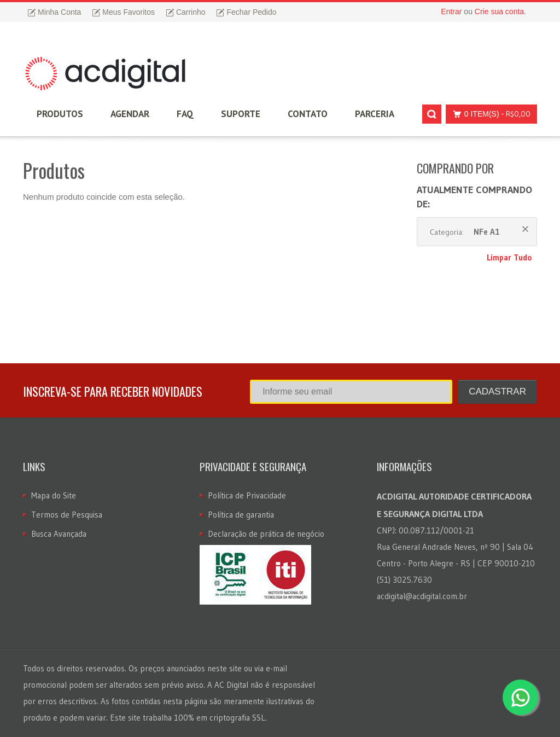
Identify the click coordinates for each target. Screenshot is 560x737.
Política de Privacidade (247, 495)
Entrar (451, 11)
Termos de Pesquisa (67, 515)
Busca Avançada (59, 534)
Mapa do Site (54, 495)
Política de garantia (241, 515)
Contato (308, 114)
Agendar (130, 114)
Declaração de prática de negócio (266, 534)
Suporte (241, 114)
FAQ (185, 114)
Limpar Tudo (509, 257)
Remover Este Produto (525, 229)
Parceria (375, 114)
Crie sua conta (499, 11)
